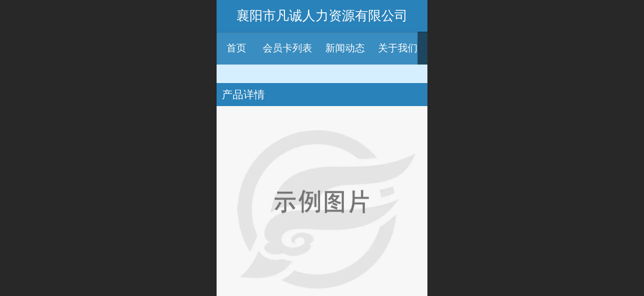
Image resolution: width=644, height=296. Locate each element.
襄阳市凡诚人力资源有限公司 (322, 16)
